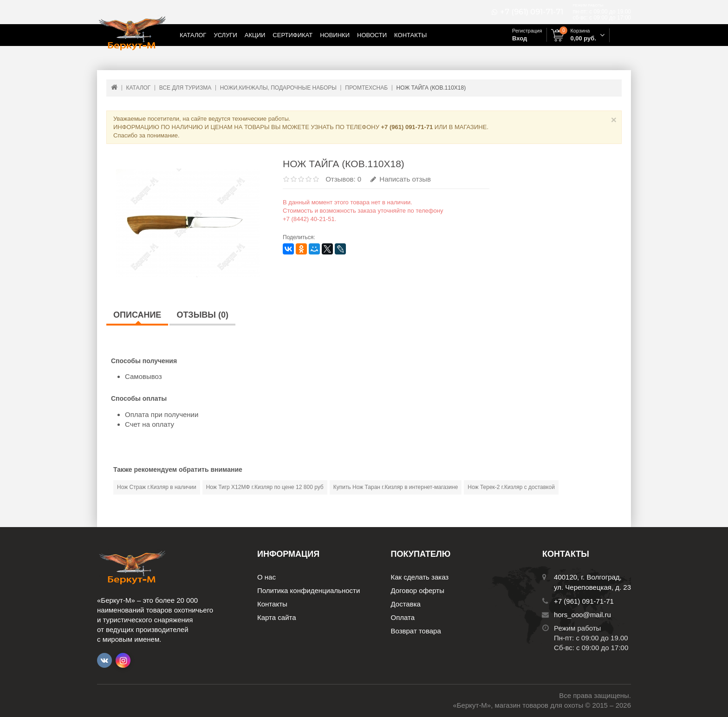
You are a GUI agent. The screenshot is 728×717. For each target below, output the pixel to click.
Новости (372, 35)
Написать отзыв (401, 179)
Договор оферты (418, 590)
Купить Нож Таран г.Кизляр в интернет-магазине (396, 487)
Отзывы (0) (202, 315)
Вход (520, 38)
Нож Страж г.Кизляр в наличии (157, 487)
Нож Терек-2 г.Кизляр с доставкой (511, 487)
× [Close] (614, 120)
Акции (255, 35)
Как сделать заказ (420, 577)
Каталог (193, 35)
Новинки (335, 35)
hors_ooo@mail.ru (582, 615)
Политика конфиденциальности (309, 590)
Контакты (410, 35)
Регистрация (527, 31)
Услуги (225, 35)
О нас (266, 577)
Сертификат (292, 35)
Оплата (403, 617)
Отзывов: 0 (343, 179)
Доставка (406, 604)
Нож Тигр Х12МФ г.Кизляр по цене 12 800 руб (265, 487)
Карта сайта (277, 617)
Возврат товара (416, 631)
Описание (137, 315)
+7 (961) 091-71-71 (532, 12)
